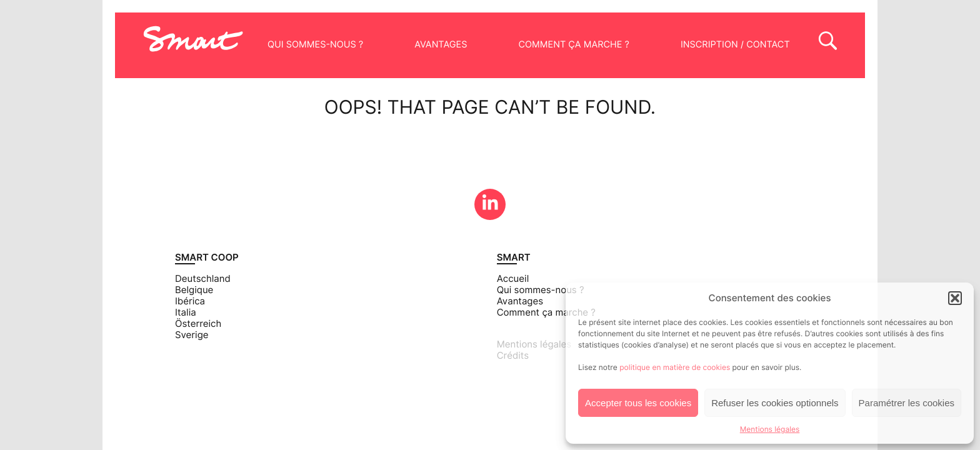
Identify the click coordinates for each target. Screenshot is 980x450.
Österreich (198, 324)
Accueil (513, 279)
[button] (955, 298)
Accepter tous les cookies (638, 403)
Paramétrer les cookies (907, 403)
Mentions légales (770, 429)
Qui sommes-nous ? (315, 45)
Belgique (194, 290)
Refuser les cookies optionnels (775, 403)
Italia (186, 312)
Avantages (441, 45)
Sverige (192, 335)
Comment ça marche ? (574, 45)
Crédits (513, 356)
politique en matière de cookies (675, 367)
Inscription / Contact (735, 45)
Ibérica (190, 301)
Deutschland (203, 279)
